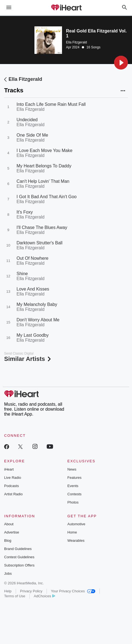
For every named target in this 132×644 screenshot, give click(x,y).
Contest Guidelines (19, 557)
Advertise (12, 532)
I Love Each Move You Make (45, 150)
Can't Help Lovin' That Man (43, 181)
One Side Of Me (32, 135)
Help (8, 591)
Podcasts (11, 486)
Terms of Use (15, 596)
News (72, 469)
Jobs (8, 573)
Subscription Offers (19, 565)
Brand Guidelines (18, 549)
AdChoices (45, 596)
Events (73, 486)
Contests (75, 494)
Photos (73, 502)
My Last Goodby (33, 335)
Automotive (76, 524)
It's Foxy (25, 212)
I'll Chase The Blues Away (42, 227)
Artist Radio (13, 494)
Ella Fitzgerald (77, 42)
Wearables (76, 541)
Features (75, 478)
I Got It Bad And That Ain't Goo (47, 197)
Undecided (27, 120)
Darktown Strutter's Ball (40, 243)
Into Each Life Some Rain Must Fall (51, 104)
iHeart (9, 469)
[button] (121, 63)
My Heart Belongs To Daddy (44, 166)
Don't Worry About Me (38, 320)
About (9, 524)
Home (72, 532)
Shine (22, 274)
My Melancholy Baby (37, 304)
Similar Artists (28, 359)
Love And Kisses (33, 289)
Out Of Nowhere (33, 258)
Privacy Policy (31, 591)
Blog (8, 541)
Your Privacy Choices (73, 591)
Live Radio (13, 478)
